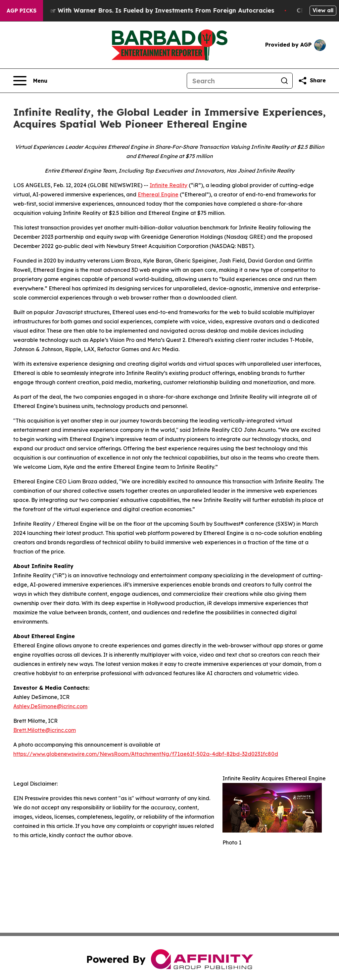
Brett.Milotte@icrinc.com (45, 730)
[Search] (232, 81)
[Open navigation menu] (30, 81)
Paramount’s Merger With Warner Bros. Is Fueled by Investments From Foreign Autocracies (142, 10)
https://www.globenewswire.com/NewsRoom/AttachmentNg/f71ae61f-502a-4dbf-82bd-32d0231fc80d (146, 754)
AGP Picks (22, 11)
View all (323, 10)
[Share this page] (312, 81)
